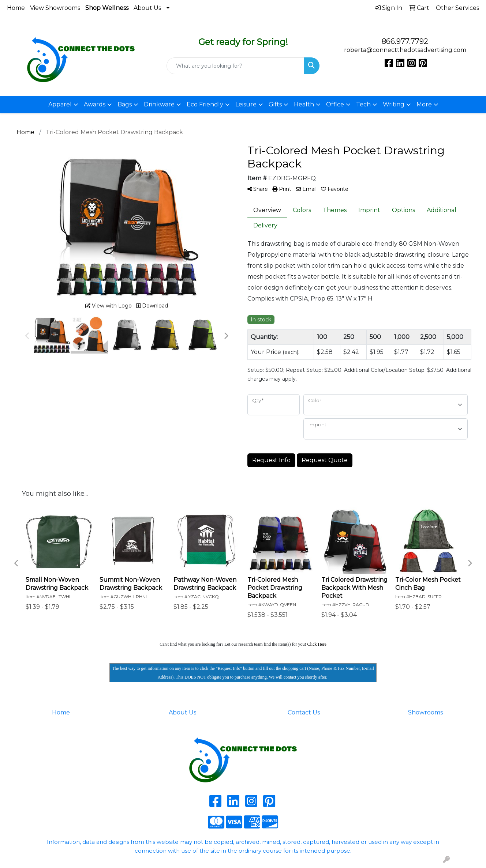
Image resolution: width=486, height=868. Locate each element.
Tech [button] (363, 104)
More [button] (424, 104)
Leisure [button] (246, 104)
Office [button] (335, 104)
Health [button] (304, 104)
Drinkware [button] (159, 104)
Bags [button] (125, 104)
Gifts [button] (275, 104)
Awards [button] (95, 104)
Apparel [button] (60, 104)
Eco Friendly (205, 104)
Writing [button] (394, 104)
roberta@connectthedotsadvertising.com (405, 50)
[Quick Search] (235, 66)
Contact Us (304, 712)
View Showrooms (55, 8)
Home (16, 8)
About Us (147, 8)
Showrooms (425, 712)
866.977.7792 (405, 41)
